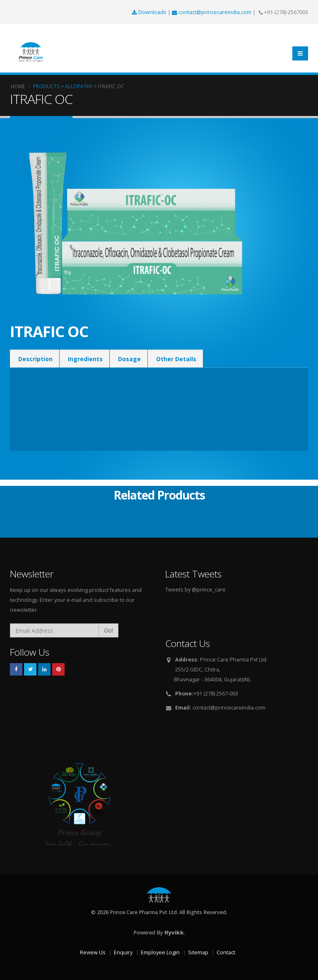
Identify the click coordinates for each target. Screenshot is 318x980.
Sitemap (198, 952)
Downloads (150, 12)
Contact (226, 952)
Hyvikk (174, 933)
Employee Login (160, 952)
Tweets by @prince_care (195, 590)
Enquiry (123, 952)
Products (46, 86)
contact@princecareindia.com (212, 12)
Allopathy (79, 86)
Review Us (93, 952)
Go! (108, 630)
